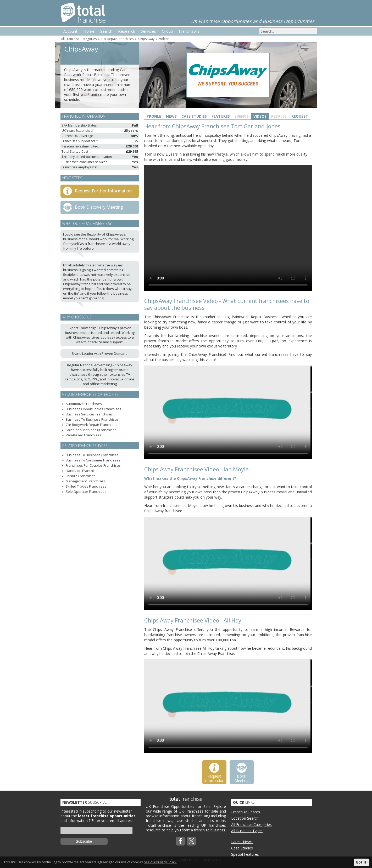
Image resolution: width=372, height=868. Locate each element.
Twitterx (191, 841)
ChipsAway (146, 39)
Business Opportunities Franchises (93, 409)
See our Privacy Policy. (161, 862)
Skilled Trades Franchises (86, 486)
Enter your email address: (113, 821)
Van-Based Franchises (84, 435)
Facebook (180, 841)
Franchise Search (246, 812)
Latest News (242, 842)
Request (300, 116)
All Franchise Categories (79, 39)
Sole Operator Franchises (86, 492)
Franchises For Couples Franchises (93, 465)
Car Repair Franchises (117, 39)
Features (221, 116)
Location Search (245, 818)
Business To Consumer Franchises (93, 460)
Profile (154, 116)
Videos (164, 39)
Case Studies (194, 116)
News (171, 116)
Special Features (245, 854)
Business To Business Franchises (92, 419)
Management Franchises (85, 481)
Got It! (362, 862)
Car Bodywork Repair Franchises (91, 425)
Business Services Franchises (89, 414)
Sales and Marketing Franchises (91, 430)
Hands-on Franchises (83, 471)
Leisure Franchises (81, 476)
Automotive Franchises (84, 404)
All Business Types (247, 831)
